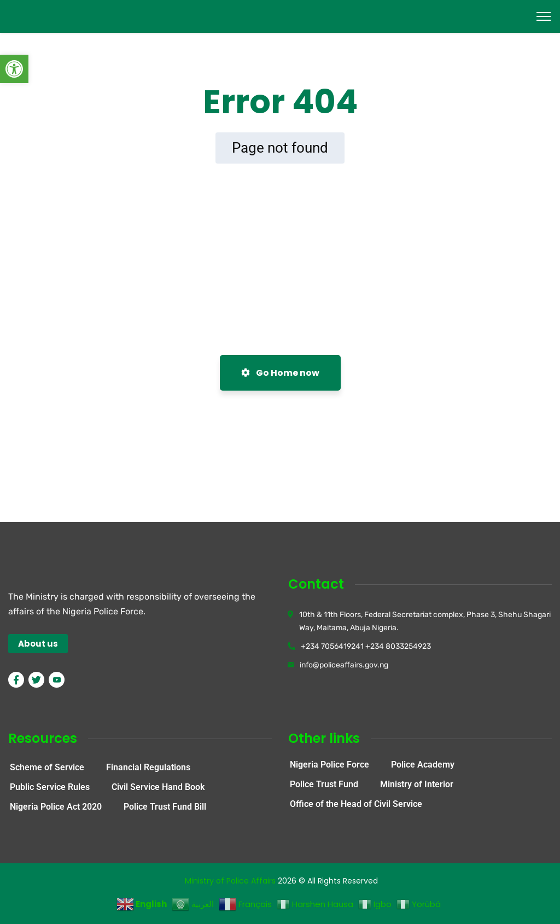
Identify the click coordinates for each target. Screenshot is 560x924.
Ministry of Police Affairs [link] (230, 881)
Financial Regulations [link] (148, 767)
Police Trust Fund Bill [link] (165, 807)
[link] (14, 69)
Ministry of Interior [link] (417, 784)
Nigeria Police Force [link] (329, 765)
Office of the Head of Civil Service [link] (356, 804)
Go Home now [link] (280, 373)
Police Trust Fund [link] (324, 784)
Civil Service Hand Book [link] (158, 787)
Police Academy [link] (423, 765)
